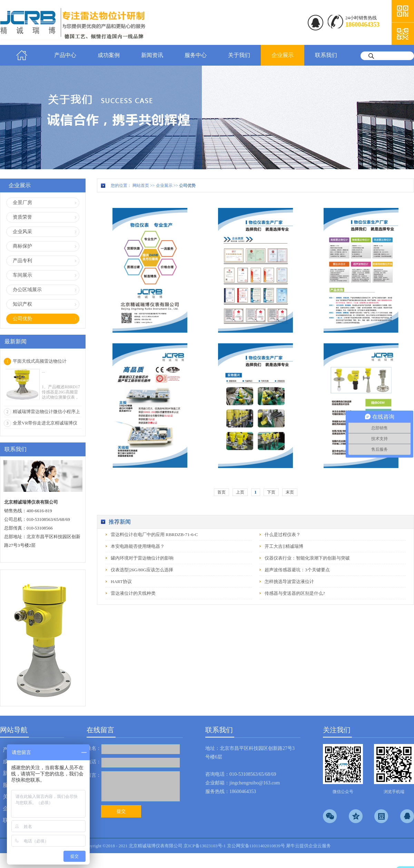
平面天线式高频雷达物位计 (40, 361)
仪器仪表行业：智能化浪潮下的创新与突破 (307, 558)
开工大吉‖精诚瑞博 (284, 546)
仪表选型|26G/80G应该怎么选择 (142, 570)
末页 (290, 492)
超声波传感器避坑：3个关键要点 (297, 570)
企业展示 (164, 185)
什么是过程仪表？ (283, 535)
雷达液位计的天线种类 (133, 593)
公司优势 (187, 185)
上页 (240, 492)
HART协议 (121, 581)
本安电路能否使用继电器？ (138, 546)
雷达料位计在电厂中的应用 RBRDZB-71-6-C (154, 535)
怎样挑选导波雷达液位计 (289, 581)
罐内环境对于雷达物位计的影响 (142, 558)
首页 (22, 55)
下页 (271, 492)
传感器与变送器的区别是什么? (295, 593)
